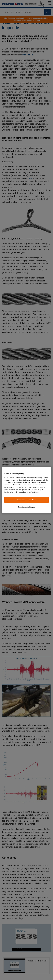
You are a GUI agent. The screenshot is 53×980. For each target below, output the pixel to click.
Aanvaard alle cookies (27, 500)
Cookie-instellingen (26, 507)
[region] (26, 490)
